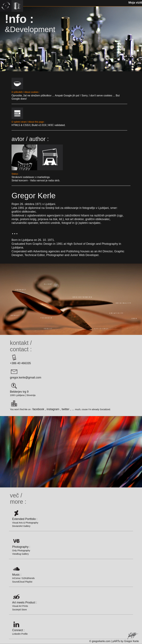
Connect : (20, 627)
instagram (53, 409)
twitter (66, 409)
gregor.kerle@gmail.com (26, 373)
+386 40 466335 (20, 359)
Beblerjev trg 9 (19, 387)
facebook (38, 409)
